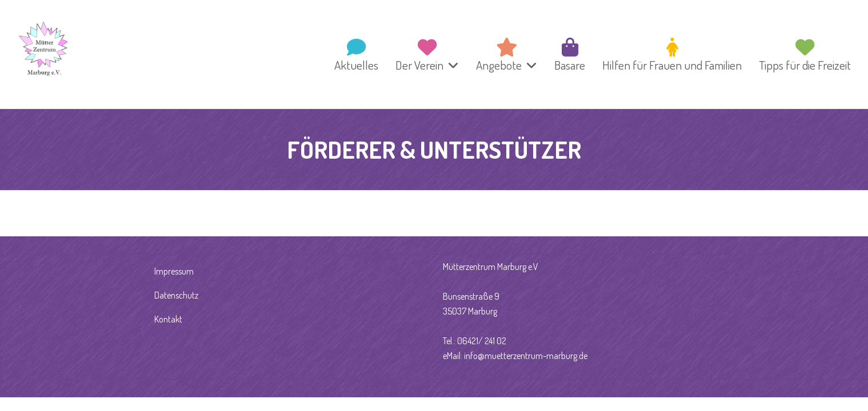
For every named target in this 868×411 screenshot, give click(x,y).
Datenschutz (176, 295)
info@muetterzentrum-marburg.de (526, 356)
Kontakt (168, 319)
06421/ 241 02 (482, 341)
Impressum (174, 271)
